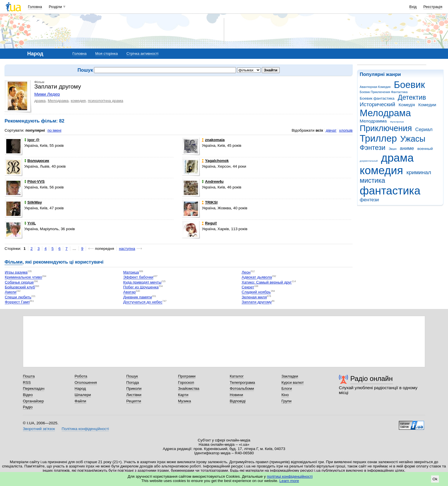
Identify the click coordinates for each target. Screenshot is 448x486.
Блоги (287, 388)
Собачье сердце (19, 282)
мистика (372, 180)
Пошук (132, 376)
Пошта (29, 376)
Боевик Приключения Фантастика (384, 92)
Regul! (209, 223)
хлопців (346, 130)
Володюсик (37, 161)
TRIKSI (210, 202)
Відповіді (238, 401)
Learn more (289, 481)
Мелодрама (385, 113)
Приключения (386, 128)
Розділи (55, 7)
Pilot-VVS (34, 181)
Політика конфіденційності (85, 429)
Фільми (14, 262)
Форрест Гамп (17, 302)
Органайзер (33, 401)
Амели (11, 292)
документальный (369, 161)
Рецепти (134, 401)
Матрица (131, 272)
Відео (28, 395)
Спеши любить (18, 297)
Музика (184, 401)
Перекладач (34, 388)
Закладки (290, 376)
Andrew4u (213, 181)
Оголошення (86, 382)
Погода (133, 382)
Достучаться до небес (143, 302)
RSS (27, 382)
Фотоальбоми (242, 388)
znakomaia (213, 140)
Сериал (424, 129)
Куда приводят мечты (142, 282)
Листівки (134, 395)
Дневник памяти (138, 297)
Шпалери (83, 395)
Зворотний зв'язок (39, 429)
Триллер (378, 138)
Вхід (413, 7)
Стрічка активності (142, 54)
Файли (80, 401)
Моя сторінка (106, 54)
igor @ (32, 140)
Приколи (134, 388)
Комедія (407, 105)
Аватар (129, 292)
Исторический (377, 104)
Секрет (248, 287)
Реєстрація (433, 7)
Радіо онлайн (372, 378)
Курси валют (293, 382)
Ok (435, 479)
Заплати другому (257, 302)
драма (397, 158)
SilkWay (33, 202)
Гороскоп (186, 382)
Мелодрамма (373, 121)
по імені (54, 130)
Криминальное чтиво (24, 277)
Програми (187, 376)
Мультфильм (397, 122)
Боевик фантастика (377, 98)
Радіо (28, 407)
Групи (286, 401)
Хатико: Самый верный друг (267, 282)
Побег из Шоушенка (141, 287)
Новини (236, 395)
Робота (81, 376)
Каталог (237, 376)
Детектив (412, 97)
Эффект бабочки (138, 277)
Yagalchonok (215, 161)
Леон (246, 272)
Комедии (427, 105)
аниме (407, 148)
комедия (381, 170)
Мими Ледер (47, 94)
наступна (127, 249)
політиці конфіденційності (290, 476)
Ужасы (413, 139)
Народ (80, 388)
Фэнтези (373, 148)
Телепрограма (242, 382)
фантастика (390, 191)
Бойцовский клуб (20, 287)
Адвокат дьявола (257, 277)
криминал (419, 172)
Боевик (410, 85)
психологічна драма (106, 101)
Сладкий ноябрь (256, 292)
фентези (369, 200)
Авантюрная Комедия (375, 87)
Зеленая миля (254, 297)
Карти (183, 395)
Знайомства (189, 388)
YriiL (30, 223)
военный (425, 149)
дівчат (331, 130)
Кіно (285, 395)
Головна (35, 7)
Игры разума (16, 272)
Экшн (393, 149)
